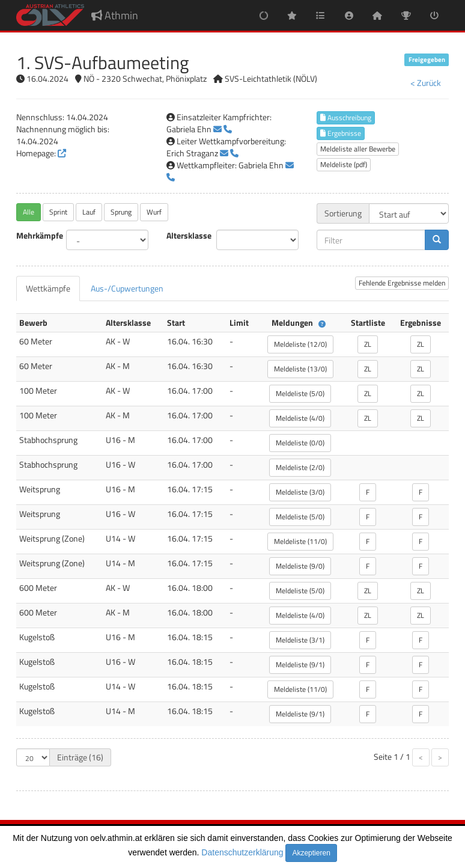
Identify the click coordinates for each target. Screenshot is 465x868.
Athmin (115, 15)
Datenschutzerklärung (242, 852)
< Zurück (426, 83)
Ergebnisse (341, 133)
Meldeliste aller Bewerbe (358, 149)
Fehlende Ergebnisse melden (402, 283)
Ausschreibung (346, 118)
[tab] (48, 289)
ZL (368, 344)
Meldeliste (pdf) (344, 164)
